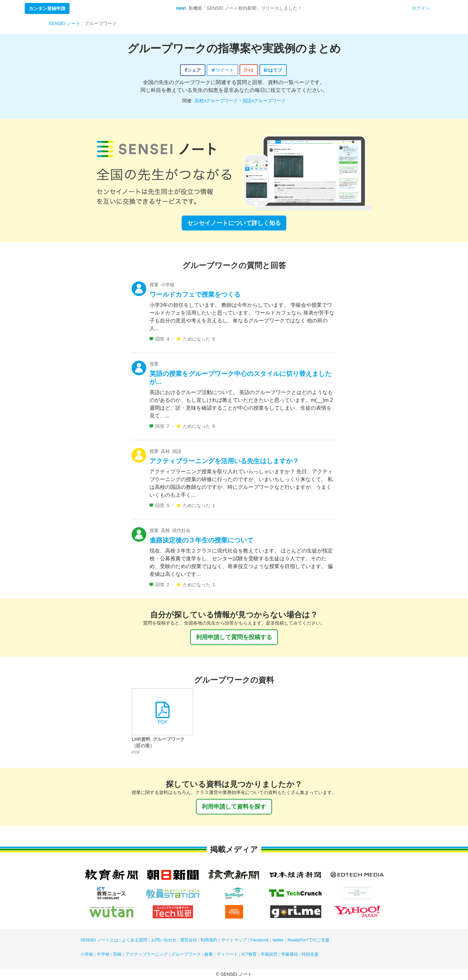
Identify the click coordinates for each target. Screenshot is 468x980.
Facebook (260, 940)
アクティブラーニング (147, 954)
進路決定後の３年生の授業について (201, 540)
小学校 (87, 954)
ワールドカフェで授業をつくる (195, 294)
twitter (278, 940)
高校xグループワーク (216, 101)
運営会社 (188, 940)
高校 (117, 954)
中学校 (103, 954)
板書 (209, 954)
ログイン (421, 8)
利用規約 (209, 940)
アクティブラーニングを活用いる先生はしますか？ (224, 461)
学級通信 (290, 954)
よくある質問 (135, 940)
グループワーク (186, 954)
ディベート (227, 954)
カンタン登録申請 (47, 8)
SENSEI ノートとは (99, 940)
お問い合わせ (164, 940)
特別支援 (310, 954)
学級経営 (269, 954)
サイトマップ (234, 940)
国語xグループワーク (264, 101)
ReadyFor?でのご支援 (309, 940)
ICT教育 (249, 954)
